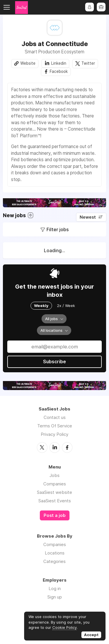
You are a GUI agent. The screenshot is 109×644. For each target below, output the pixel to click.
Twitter (88, 63)
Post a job (55, 515)
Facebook (59, 72)
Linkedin (59, 63)
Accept (91, 635)
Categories (54, 561)
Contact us (55, 418)
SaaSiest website (54, 492)
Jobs (54, 475)
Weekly (41, 306)
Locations (55, 553)
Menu (8, 7)
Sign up (55, 597)
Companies (55, 484)
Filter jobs (58, 230)
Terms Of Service (55, 426)
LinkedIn (55, 448)
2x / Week (66, 306)
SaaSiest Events (55, 501)
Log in (55, 588)
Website (28, 63)
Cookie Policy (65, 627)
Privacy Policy (54, 435)
